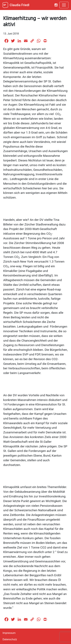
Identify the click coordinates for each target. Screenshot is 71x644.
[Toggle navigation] (64, 5)
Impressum (9, 633)
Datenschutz (10, 639)
